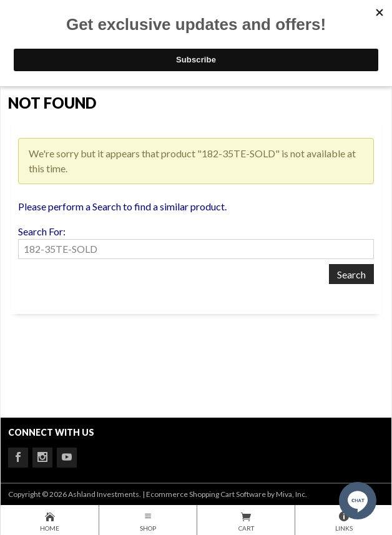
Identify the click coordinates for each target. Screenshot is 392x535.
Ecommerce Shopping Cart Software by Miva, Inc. (227, 494)
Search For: (42, 231)
